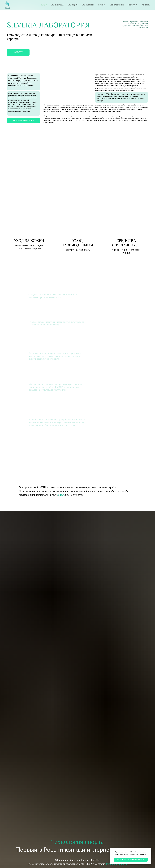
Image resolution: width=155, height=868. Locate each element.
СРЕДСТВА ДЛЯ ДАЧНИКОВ (126, 243)
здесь (61, 495)
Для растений (88, 5)
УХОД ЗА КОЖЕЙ (29, 240)
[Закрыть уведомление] (150, 850)
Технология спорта (77, 842)
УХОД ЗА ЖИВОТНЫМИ (77, 243)
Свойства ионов (117, 5)
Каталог (102, 5)
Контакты (146, 5)
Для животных (57, 5)
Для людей (73, 5)
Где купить (133, 5)
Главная (43, 5)
